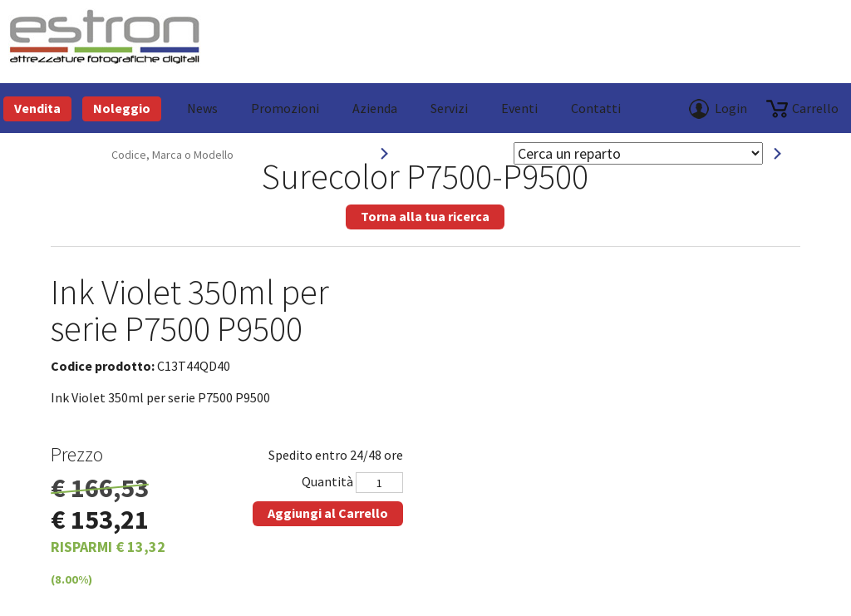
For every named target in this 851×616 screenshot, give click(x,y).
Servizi (449, 108)
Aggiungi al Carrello (328, 513)
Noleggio (122, 108)
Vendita (37, 108)
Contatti (596, 108)
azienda (375, 108)
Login (731, 108)
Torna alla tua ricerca (425, 216)
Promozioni (285, 108)
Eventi (519, 108)
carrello (815, 108)
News (202, 108)
